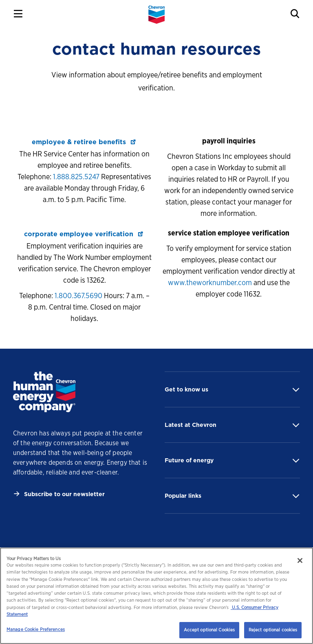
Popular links (183, 496)
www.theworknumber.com (210, 282)
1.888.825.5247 (76, 177)
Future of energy (189, 460)
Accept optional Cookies (209, 630)
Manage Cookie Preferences (36, 629)
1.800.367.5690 (78, 296)
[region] (156, 596)
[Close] (300, 560)
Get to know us (186, 389)
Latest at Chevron (191, 425)
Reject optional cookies (273, 630)
